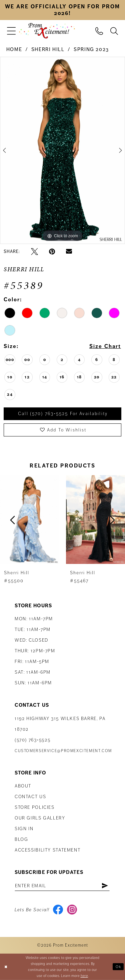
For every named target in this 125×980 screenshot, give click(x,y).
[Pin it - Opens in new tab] (52, 251)
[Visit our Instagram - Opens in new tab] (72, 910)
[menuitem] (11, 31)
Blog (21, 839)
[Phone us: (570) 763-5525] (99, 31)
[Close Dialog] (6, 967)
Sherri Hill (48, 49)
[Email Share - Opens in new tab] (69, 252)
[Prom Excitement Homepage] (47, 31)
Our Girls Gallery (40, 818)
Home (14, 49)
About (23, 786)
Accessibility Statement (47, 850)
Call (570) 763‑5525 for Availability (63, 414)
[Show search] (114, 31)
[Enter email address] (62, 886)
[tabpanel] (62, 150)
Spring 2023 (91, 49)
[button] (11, 31)
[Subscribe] (105, 886)
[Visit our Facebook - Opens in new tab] (58, 910)
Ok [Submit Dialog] (118, 966)
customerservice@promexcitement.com (63, 751)
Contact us (30, 797)
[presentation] (30, 520)
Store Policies (35, 807)
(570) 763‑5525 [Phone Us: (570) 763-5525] (32, 740)
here (84, 976)
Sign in (24, 829)
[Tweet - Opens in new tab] (34, 251)
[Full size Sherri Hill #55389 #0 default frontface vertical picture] (62, 150)
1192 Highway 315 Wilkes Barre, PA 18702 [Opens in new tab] (60, 724)
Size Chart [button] (105, 347)
